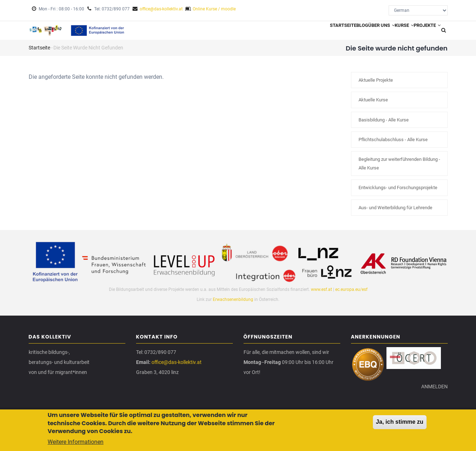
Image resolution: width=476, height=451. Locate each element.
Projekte (423, 33)
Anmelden (432, 399)
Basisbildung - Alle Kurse (384, 124)
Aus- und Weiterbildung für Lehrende (395, 212)
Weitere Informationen (76, 443)
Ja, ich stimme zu (400, 423)
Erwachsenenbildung (234, 304)
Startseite (309, 33)
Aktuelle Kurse (373, 105)
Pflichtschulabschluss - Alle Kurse (393, 145)
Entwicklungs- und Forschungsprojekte (398, 193)
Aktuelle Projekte (376, 85)
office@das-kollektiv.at (161, 9)
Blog (335, 33)
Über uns (362, 33)
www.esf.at (321, 294)
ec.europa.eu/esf (351, 294)
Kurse (392, 33)
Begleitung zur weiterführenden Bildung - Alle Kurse (399, 168)
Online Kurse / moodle (214, 9)
